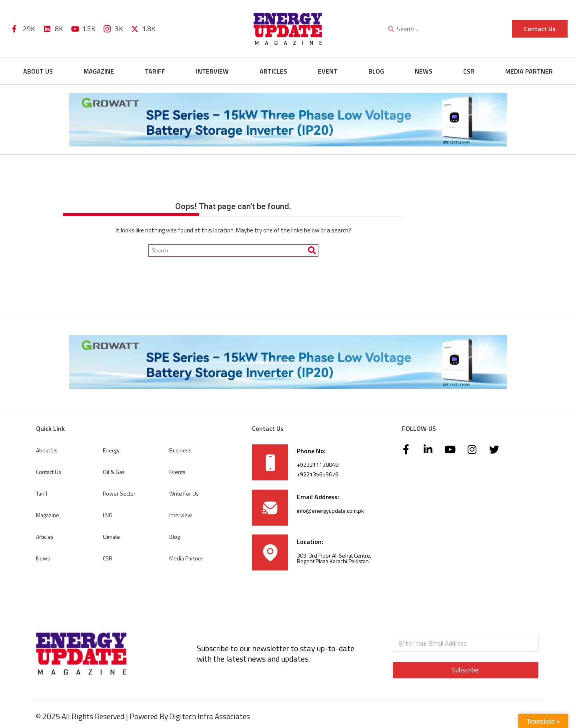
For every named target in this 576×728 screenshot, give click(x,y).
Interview (212, 71)
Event (328, 71)
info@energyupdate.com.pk (330, 511)
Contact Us (49, 472)
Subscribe (465, 670)
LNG (108, 515)
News (424, 71)
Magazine (99, 71)
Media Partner (529, 71)
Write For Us (184, 493)
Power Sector (119, 493)
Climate (111, 537)
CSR (469, 71)
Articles (273, 71)
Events (177, 472)
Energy (111, 450)
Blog (376, 71)
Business (180, 450)
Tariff (155, 71)
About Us (38, 71)
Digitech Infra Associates (210, 716)
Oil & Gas (114, 472)
